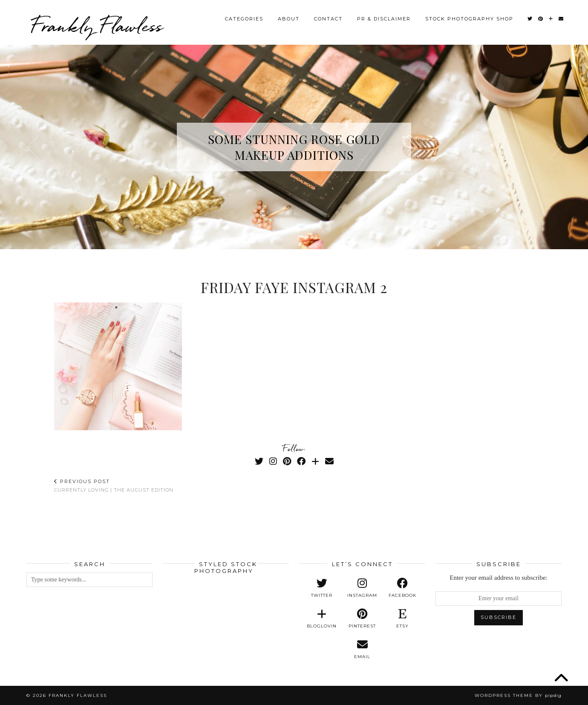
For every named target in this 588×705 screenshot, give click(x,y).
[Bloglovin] (551, 19)
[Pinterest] (541, 19)
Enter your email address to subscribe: (499, 578)
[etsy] (402, 619)
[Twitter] (530, 19)
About (289, 19)
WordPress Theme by (518, 695)
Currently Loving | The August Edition (114, 486)
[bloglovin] (322, 619)
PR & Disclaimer (384, 19)
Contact (328, 19)
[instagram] (362, 588)
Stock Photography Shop (469, 19)
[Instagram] (273, 461)
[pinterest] (362, 619)
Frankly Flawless (97, 26)
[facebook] (402, 588)
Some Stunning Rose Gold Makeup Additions (294, 147)
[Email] (561, 19)
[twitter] (322, 588)
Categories (244, 19)
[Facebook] (301, 461)
